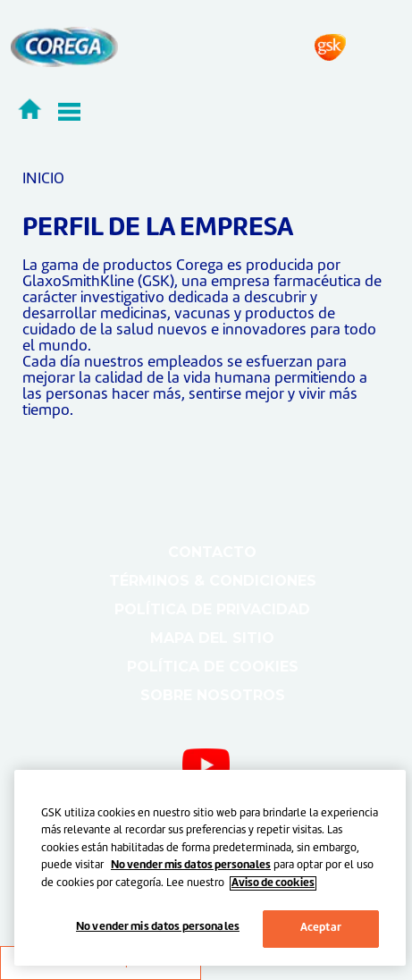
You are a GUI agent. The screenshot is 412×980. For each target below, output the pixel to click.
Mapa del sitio (212, 638)
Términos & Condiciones (213, 581)
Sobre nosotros (213, 695)
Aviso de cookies (273, 883)
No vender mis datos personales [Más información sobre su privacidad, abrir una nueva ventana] (191, 866)
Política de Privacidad (212, 609)
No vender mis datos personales (158, 927)
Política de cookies (213, 667)
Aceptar (321, 928)
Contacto (212, 552)
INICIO (43, 179)
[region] (210, 868)
